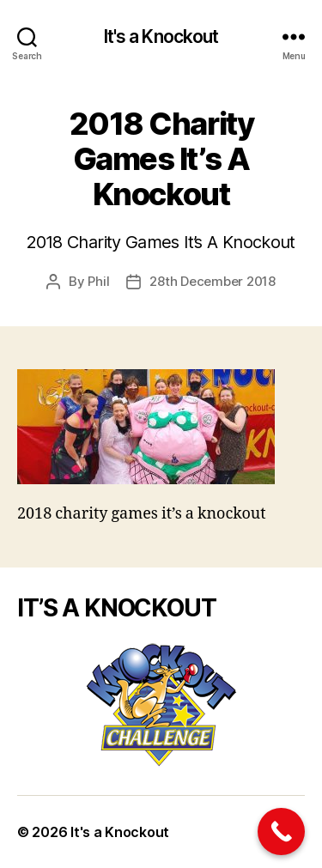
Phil (98, 281)
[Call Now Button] (281, 832)
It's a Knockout (161, 36)
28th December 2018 (212, 281)
